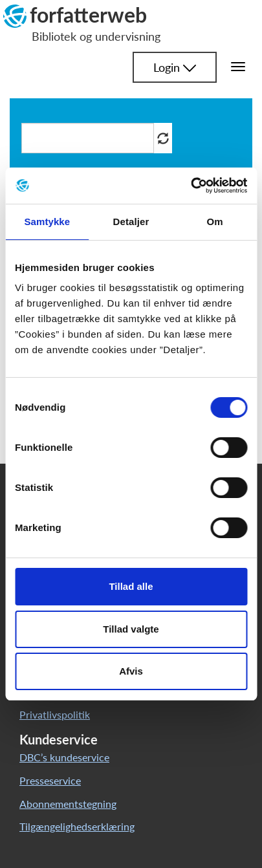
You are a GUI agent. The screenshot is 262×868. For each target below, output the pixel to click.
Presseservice (50, 780)
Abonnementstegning (68, 804)
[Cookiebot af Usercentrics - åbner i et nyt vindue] (191, 186)
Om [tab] (215, 222)
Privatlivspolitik (55, 714)
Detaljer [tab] (131, 222)
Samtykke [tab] (47, 222)
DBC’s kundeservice (64, 757)
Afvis (131, 671)
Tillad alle (131, 586)
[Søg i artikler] (88, 138)
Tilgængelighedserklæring (77, 826)
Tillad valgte (131, 629)
